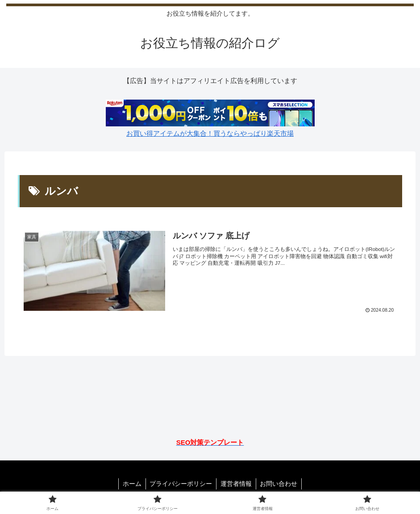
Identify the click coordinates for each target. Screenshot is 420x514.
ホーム (130, 484)
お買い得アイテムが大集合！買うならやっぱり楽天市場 (210, 133)
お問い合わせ (280, 484)
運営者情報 (237, 484)
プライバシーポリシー (180, 484)
